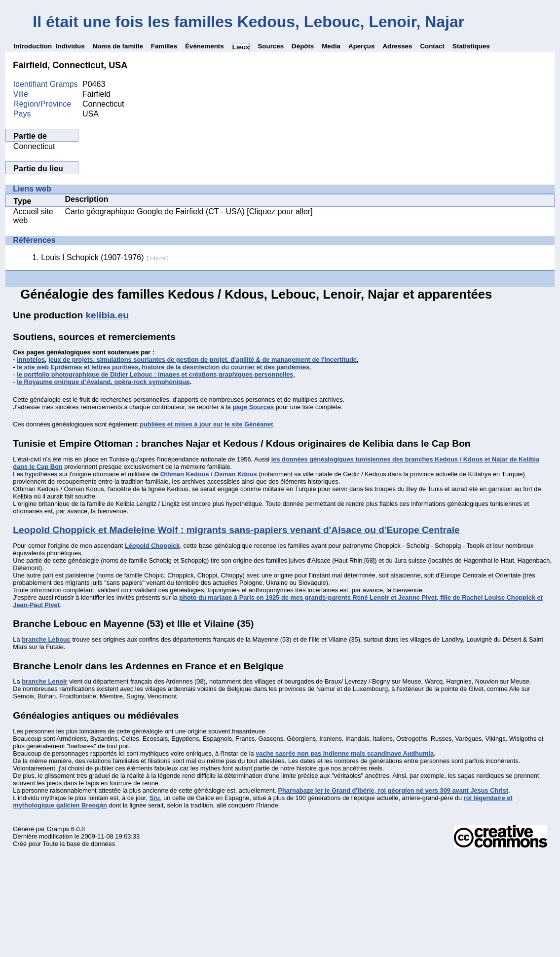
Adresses (397, 46)
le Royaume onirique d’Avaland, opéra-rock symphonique (103, 382)
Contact (432, 46)
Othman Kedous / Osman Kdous (209, 474)
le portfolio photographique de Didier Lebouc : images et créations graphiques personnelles (155, 374)
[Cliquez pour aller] (279, 211)
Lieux (241, 47)
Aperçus (361, 46)
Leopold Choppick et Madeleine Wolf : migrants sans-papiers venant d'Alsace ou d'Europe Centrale (236, 530)
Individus (70, 46)
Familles (164, 46)
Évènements (205, 46)
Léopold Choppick (152, 546)
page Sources (253, 407)
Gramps (58, 829)
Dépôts (303, 46)
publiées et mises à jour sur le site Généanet (206, 424)
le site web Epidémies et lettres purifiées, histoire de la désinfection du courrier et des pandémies (163, 367)
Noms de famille (118, 46)
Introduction (33, 46)
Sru (155, 798)
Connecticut (34, 146)
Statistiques (471, 46)
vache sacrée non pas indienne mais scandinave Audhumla (345, 753)
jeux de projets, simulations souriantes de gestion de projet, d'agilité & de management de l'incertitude (203, 360)
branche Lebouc (46, 639)
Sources (271, 46)
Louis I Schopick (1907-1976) (105, 257)
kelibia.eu (107, 315)
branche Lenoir (44, 681)
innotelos (31, 360)
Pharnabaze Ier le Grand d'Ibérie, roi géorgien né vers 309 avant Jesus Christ (393, 790)
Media (331, 46)
